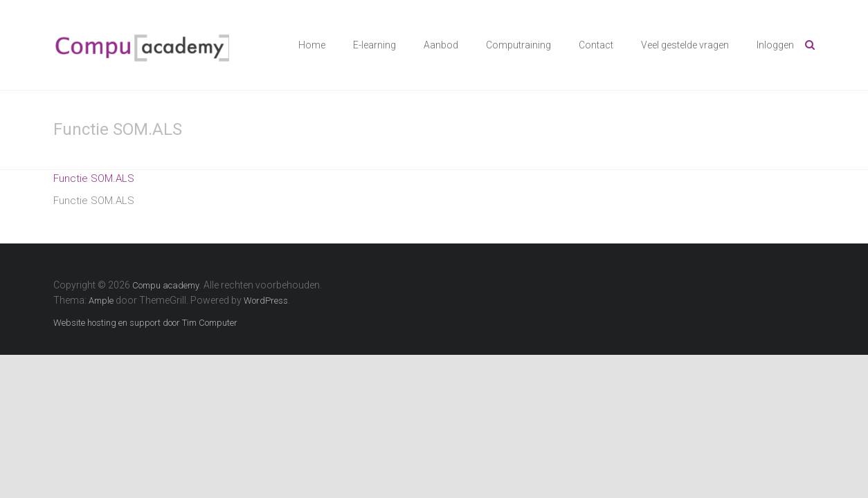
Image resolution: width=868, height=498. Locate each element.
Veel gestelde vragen (685, 45)
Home (312, 45)
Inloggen (775, 45)
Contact (596, 45)
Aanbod (441, 45)
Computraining (518, 45)
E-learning (374, 45)
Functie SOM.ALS (94, 178)
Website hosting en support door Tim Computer (145, 323)
